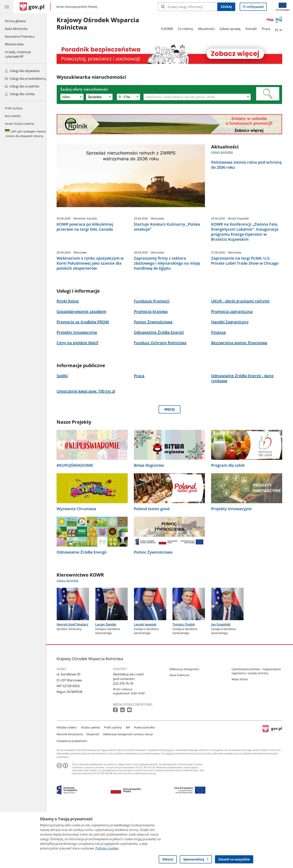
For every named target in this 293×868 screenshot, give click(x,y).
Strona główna (20, 21)
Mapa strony (243, 739)
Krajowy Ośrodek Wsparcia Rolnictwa (101, 24)
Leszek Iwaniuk (148, 684)
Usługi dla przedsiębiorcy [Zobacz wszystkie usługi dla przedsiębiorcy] (26, 79)
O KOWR (170, 29)
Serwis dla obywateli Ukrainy (26, 134)
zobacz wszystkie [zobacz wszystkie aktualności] (225, 152)
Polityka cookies (70, 787)
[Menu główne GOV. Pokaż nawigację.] (7, 7)
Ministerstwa (14, 44)
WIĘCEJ (172, 469)
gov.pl (275, 793)
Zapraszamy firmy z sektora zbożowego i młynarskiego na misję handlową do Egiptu (170, 323)
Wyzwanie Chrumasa (79, 569)
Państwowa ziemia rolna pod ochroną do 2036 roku (249, 165)
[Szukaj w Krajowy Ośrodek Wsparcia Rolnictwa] (188, 7)
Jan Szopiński (224, 684)
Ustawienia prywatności (75, 801)
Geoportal (96, 794)
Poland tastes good (155, 569)
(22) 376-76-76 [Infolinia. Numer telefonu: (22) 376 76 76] (126, 743)
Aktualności (209, 29)
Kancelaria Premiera (20, 36)
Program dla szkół (231, 525)
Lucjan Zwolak (109, 684)
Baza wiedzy (13, 116)
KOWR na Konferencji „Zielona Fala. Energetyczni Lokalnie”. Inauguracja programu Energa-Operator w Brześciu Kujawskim (248, 262)
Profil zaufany (14, 108)
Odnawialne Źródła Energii (85, 612)
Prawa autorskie (147, 787)
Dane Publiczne (183, 735)
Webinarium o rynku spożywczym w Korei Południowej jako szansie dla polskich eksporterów (93, 323)
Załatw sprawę (233, 29)
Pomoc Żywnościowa (156, 612)
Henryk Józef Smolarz (76, 684)
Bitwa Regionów (152, 525)
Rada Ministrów (16, 29)
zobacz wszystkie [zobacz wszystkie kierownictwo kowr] (71, 640)
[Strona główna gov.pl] (32, 7)
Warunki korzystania (73, 794)
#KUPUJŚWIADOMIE (78, 525)
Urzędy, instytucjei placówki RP (18, 54)
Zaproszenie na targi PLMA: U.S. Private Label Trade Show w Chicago (248, 320)
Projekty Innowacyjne (234, 569)
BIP (131, 787)
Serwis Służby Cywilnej (20, 124)
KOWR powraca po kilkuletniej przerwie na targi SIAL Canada (88, 257)
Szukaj (226, 7)
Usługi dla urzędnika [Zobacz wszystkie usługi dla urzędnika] (22, 86)
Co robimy (188, 29)
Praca (269, 29)
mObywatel (255, 8)
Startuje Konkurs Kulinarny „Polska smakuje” (170, 257)
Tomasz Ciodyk (186, 684)
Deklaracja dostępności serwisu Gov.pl (131, 794)
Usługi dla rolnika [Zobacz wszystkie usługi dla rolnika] (20, 94)
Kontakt (254, 29)
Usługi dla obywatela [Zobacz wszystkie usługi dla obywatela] (22, 71)
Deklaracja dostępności (187, 729)
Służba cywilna (93, 787)
